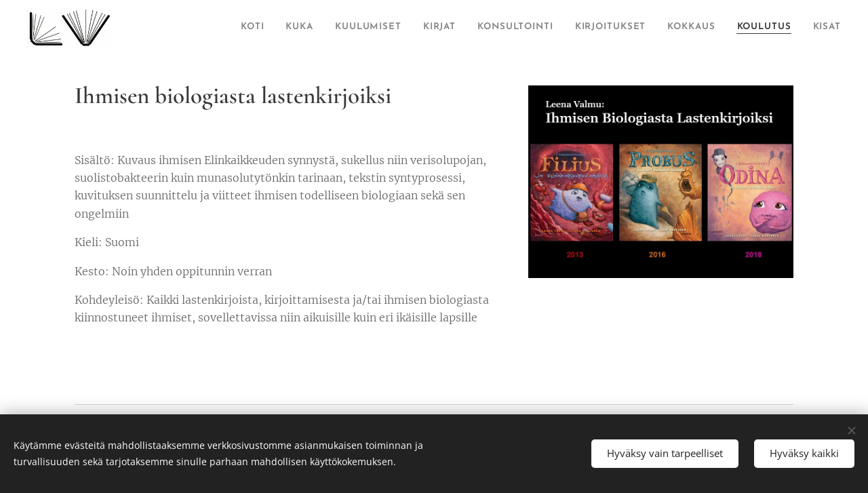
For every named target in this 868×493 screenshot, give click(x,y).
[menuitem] (247, 28)
